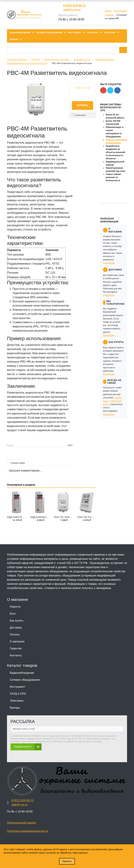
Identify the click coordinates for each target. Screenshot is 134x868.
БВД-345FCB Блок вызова (22, 517)
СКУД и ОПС (18, 694)
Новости (15, 607)
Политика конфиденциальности (28, 831)
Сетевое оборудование (25, 680)
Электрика (17, 701)
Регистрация (120, 11)
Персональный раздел (22, 823)
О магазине (17, 641)
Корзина (109, 15)
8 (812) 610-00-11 (74, 5)
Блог (13, 614)
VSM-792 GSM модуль (90, 517)
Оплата (15, 635)
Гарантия (16, 648)
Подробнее (109, 263)
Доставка (16, 628)
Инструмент (17, 687)
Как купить (17, 621)
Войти (108, 11)
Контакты (16, 655)
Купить (83, 105)
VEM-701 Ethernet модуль (68, 517)
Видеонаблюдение (22, 673)
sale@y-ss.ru (72, 10)
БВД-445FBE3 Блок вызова (46, 517)
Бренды (15, 708)
